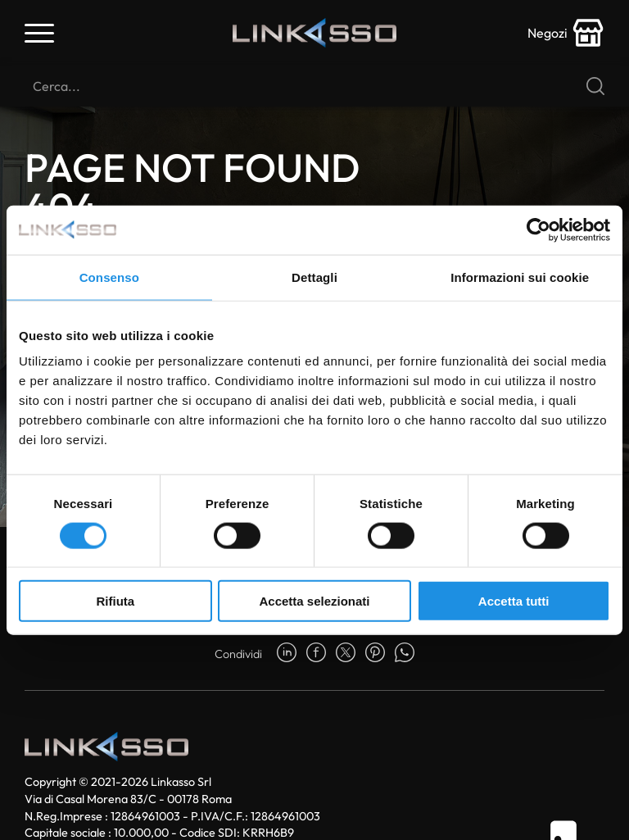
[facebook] (316, 654)
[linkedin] (287, 654)
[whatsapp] (405, 654)
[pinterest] (375, 654)
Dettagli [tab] (314, 277)
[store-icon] (566, 33)
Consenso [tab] (109, 277)
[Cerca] (314, 86)
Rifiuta (115, 601)
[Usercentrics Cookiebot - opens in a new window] (538, 229)
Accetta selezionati (314, 601)
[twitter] (346, 654)
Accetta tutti (514, 601)
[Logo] (314, 33)
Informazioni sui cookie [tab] (520, 277)
